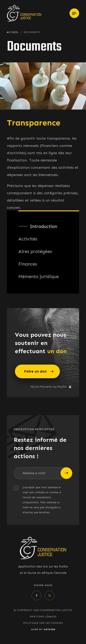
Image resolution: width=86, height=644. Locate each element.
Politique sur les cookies (43, 623)
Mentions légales (43, 617)
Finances (28, 264)
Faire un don (39, 371)
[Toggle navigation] (74, 13)
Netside (50, 629)
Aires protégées (35, 251)
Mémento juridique (39, 276)
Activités (28, 239)
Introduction (43, 226)
